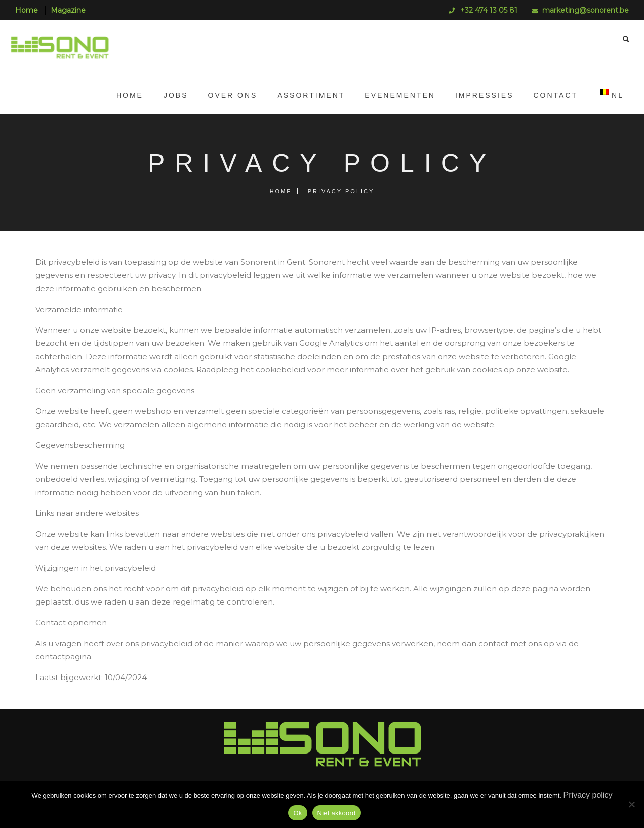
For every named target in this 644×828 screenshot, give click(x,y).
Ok (298, 813)
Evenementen (395, 95)
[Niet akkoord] (631, 804)
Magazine (68, 10)
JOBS (171, 95)
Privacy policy (588, 795)
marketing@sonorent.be (586, 10)
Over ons (228, 95)
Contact (550, 95)
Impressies (479, 95)
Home (26, 10)
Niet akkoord (337, 813)
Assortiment (306, 95)
